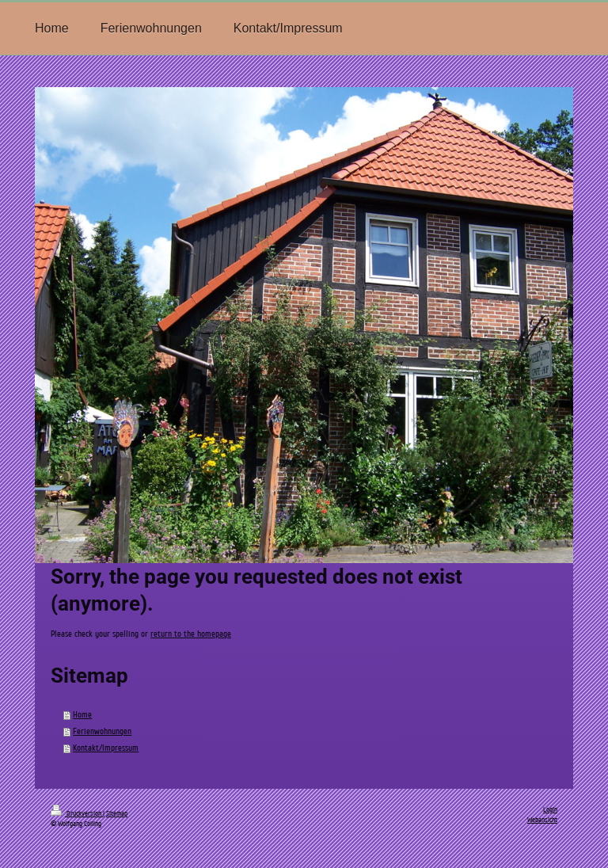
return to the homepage (191, 634)
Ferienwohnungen (102, 731)
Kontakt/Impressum (106, 748)
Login (550, 809)
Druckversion (77, 813)
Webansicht (542, 820)
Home (82, 715)
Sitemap (117, 813)
